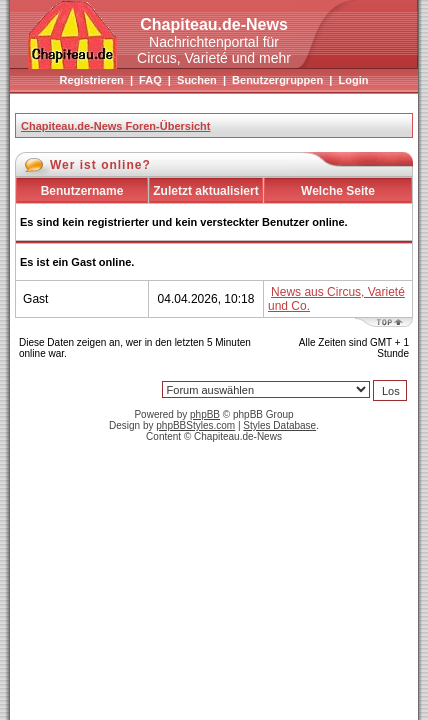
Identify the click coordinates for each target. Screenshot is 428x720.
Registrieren (92, 80)
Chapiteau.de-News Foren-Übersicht (115, 126)
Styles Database (279, 425)
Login (353, 80)
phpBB (205, 414)
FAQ (150, 80)
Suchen (197, 80)
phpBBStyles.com (195, 425)
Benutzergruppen (277, 80)
